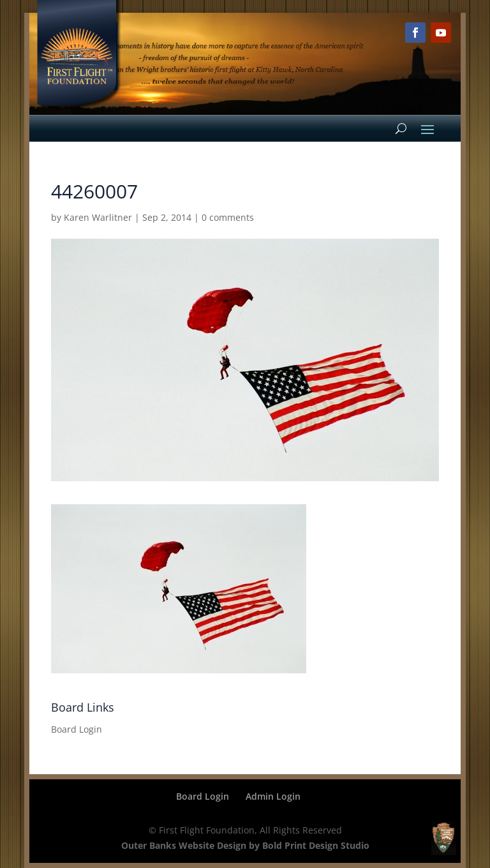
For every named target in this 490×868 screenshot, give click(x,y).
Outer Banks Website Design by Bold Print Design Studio (245, 845)
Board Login (77, 729)
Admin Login (273, 796)
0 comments (228, 217)
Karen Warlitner (98, 217)
